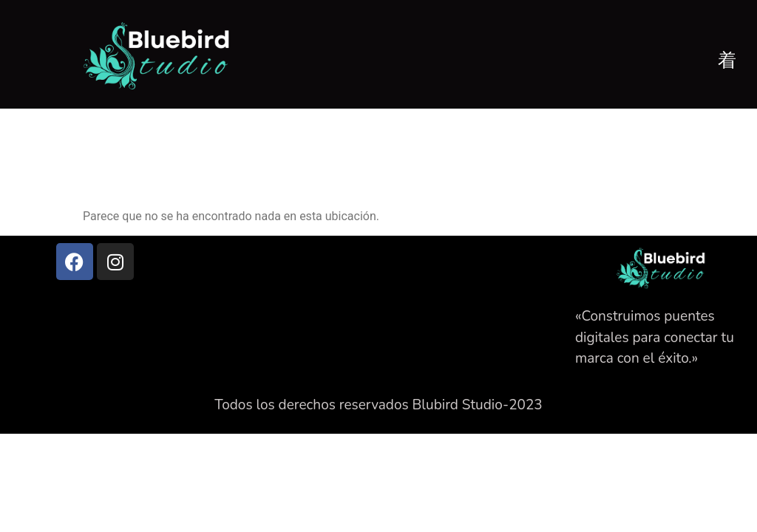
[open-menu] (727, 58)
